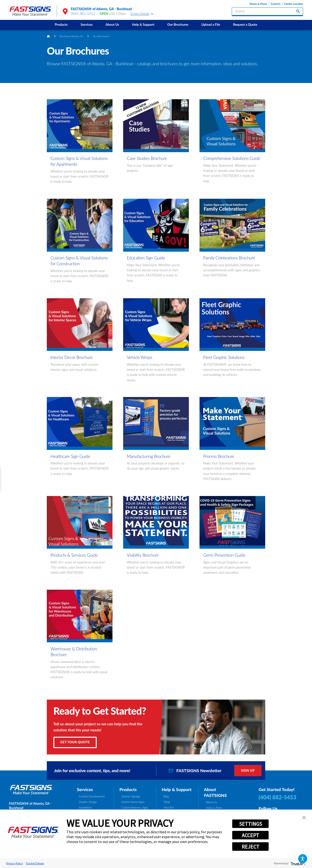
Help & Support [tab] (177, 789)
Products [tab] (128, 789)
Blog (166, 796)
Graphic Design (88, 802)
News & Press (258, 4)
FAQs (167, 802)
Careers (276, 4)
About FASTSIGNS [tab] (215, 792)
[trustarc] (298, 863)
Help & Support (143, 25)
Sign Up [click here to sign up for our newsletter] (248, 770)
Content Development (92, 796)
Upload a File (211, 25)
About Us (112, 25)
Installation (85, 807)
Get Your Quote (75, 742)
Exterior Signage (131, 796)
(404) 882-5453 (83, 13)
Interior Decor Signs (133, 802)
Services (87, 25)
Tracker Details (35, 863)
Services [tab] (85, 789)
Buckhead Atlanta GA (71, 36)
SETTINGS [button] (251, 824)
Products (61, 25)
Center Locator (293, 4)
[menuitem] (61, 25)
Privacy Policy (15, 863)
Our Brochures (178, 25)
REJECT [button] (251, 847)
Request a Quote (245, 25)
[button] (303, 859)
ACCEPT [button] (250, 835)
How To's (169, 807)
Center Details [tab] (142, 14)
